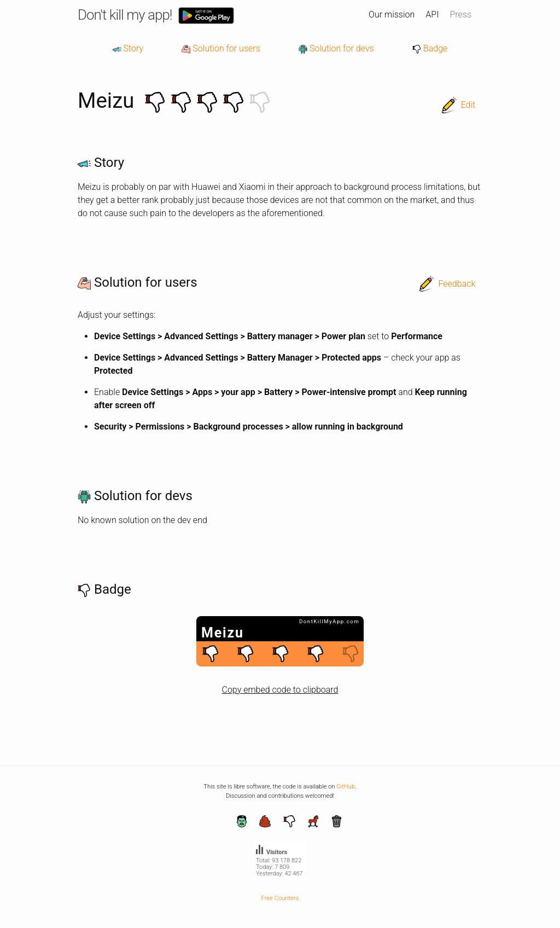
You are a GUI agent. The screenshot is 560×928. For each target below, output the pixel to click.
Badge (430, 48)
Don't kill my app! (125, 15)
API (432, 14)
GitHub (346, 787)
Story (128, 48)
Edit (468, 105)
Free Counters (280, 898)
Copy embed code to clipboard (280, 690)
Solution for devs (336, 48)
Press (460, 14)
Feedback (457, 284)
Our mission (392, 14)
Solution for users (221, 48)
